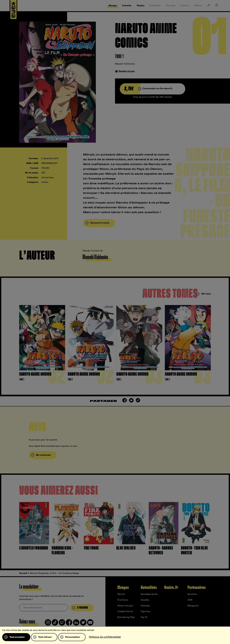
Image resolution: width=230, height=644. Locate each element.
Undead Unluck (125, 611)
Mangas (123, 587)
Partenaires (197, 587)
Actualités (149, 587)
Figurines (146, 611)
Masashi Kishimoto (125, 64)
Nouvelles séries (149, 594)
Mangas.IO (193, 606)
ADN (190, 600)
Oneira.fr (171, 587)
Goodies (145, 600)
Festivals (145, 606)
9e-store (192, 594)
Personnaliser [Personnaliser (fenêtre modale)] (73, 637)
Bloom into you (125, 606)
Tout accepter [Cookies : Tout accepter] (17, 637)
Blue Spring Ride (126, 617)
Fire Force (123, 600)
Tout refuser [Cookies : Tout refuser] (45, 637)
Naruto (121, 594)
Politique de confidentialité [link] (105, 637)
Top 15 (144, 617)
